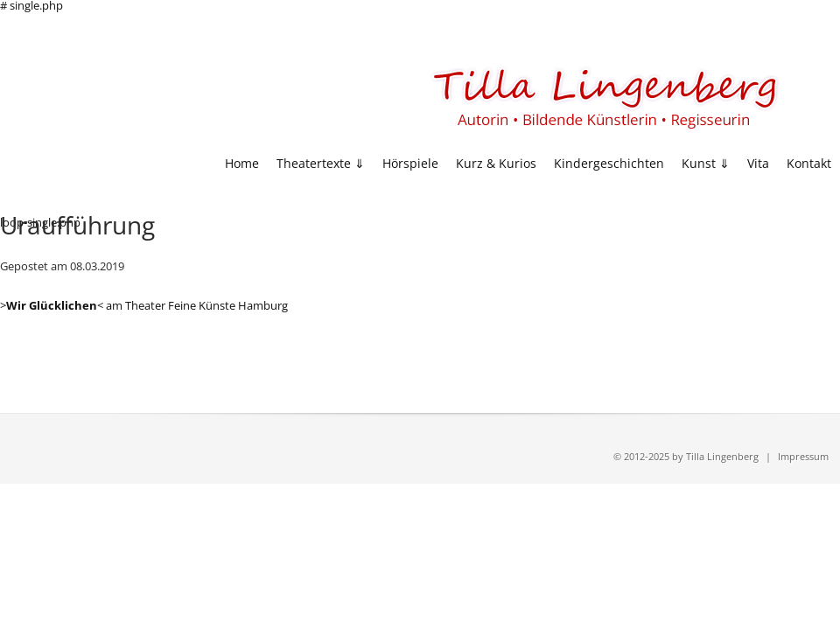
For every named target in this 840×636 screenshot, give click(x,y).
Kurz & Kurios (496, 164)
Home (242, 164)
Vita (758, 164)
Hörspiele (410, 164)
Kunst (699, 164)
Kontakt (809, 164)
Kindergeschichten (609, 164)
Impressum (803, 456)
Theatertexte (314, 164)
